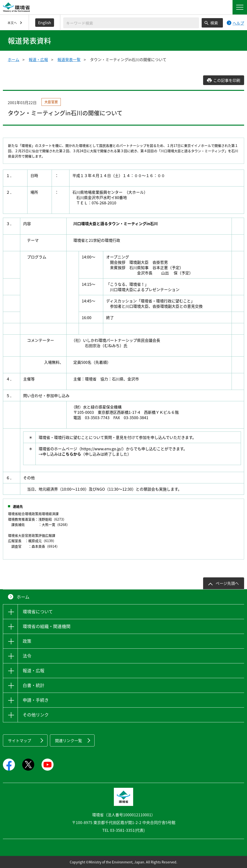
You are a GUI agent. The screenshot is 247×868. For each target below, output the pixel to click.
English (45, 22)
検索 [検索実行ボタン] (214, 23)
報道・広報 (38, 59)
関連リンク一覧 (69, 740)
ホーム (14, 59)
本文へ (12, 23)
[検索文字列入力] (131, 23)
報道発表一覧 (69, 59)
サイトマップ (20, 740)
